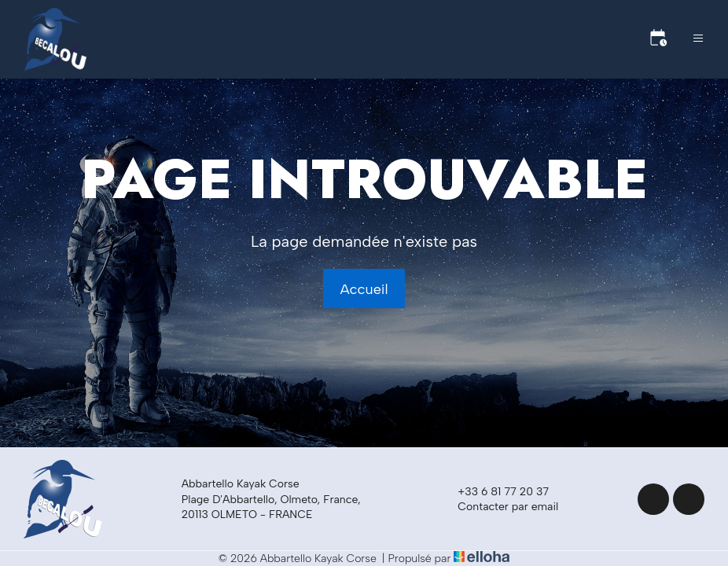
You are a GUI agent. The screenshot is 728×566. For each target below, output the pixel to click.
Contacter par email (499, 507)
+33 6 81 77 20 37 (494, 492)
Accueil (364, 289)
